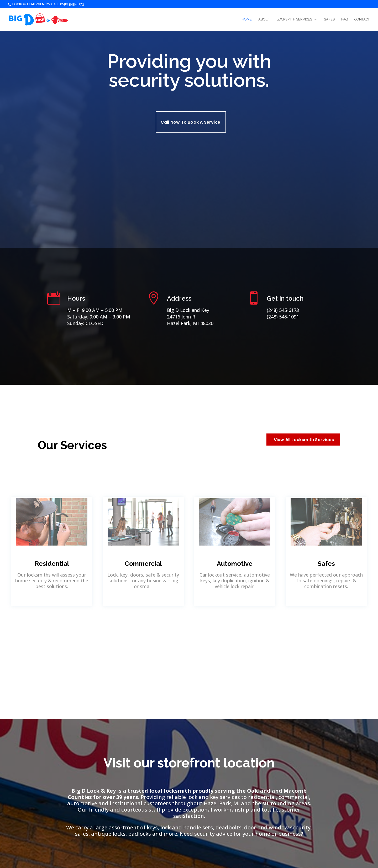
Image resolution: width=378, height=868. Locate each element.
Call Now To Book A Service (190, 122)
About (264, 19)
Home (247, 19)
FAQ (345, 19)
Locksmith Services (294, 19)
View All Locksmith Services (304, 440)
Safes (329, 19)
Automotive (235, 564)
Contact (362, 19)
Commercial (143, 564)
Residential (52, 564)
